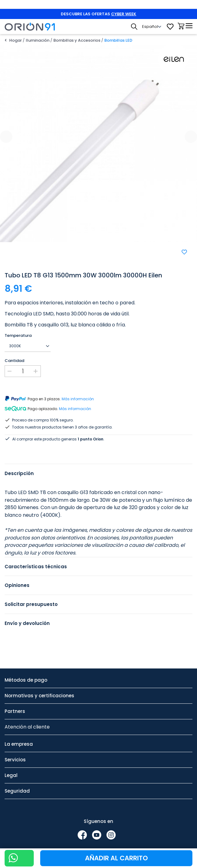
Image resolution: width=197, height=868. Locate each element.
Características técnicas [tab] (36, 559)
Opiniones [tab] (17, 578)
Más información (78, 399)
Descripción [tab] (19, 466)
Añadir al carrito (116, 858)
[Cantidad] (23, 371)
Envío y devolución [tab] (27, 616)
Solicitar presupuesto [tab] (31, 597)
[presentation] (6, 137)
